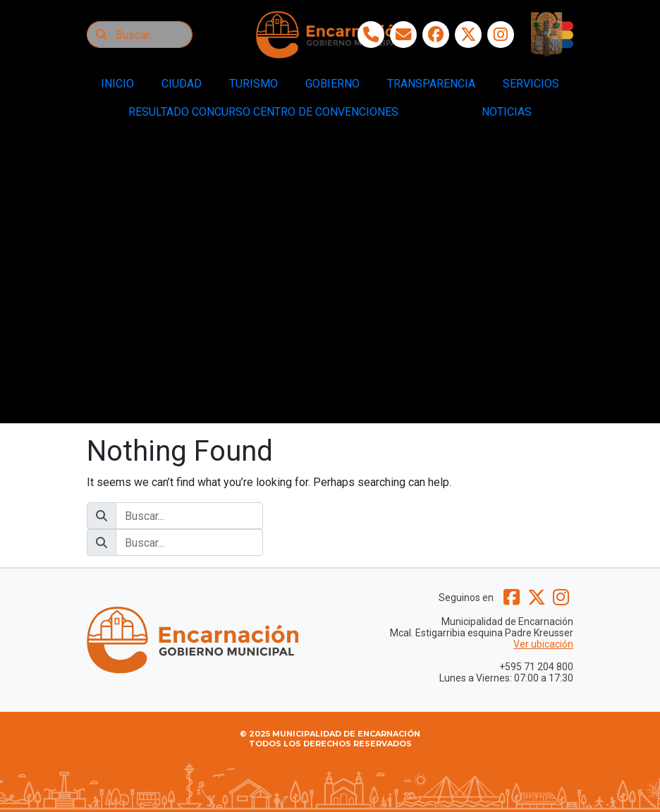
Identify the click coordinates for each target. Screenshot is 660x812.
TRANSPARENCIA (431, 84)
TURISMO (253, 84)
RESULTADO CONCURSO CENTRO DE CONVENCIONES (263, 112)
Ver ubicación (543, 644)
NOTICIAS (507, 112)
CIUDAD (182, 84)
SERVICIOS (531, 84)
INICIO (117, 84)
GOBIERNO (332, 84)
